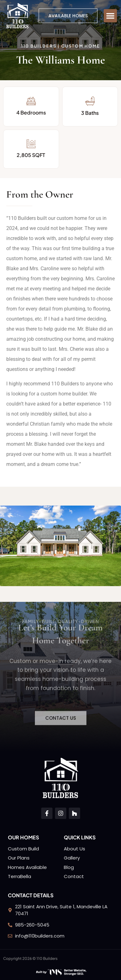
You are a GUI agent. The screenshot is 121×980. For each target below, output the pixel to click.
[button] (110, 16)
